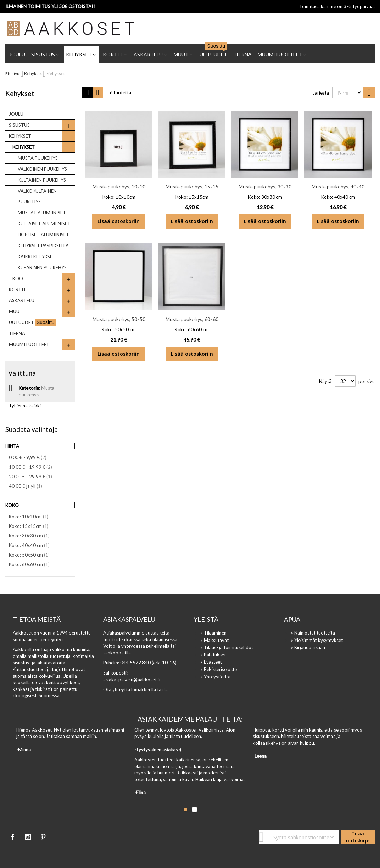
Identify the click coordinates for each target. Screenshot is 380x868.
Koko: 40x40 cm (34, 545)
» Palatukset (213, 655)
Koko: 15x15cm (33, 526)
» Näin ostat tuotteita (313, 633)
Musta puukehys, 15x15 (192, 187)
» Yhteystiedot (216, 677)
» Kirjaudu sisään (308, 647)
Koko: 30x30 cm (34, 536)
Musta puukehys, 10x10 (119, 187)
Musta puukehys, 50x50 (119, 319)
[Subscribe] (358, 837)
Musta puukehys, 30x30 (265, 187)
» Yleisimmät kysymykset (317, 640)
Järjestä (321, 93)
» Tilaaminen (214, 633)
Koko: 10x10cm (33, 516)
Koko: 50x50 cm (34, 555)
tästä (162, 689)
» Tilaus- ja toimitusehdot (227, 647)
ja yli (30, 486)
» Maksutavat (215, 640)
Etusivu (13, 74)
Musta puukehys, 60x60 (192, 319)
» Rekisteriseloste (219, 669)
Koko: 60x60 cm (34, 564)
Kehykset (33, 74)
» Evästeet (211, 662)
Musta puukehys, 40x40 (338, 187)
